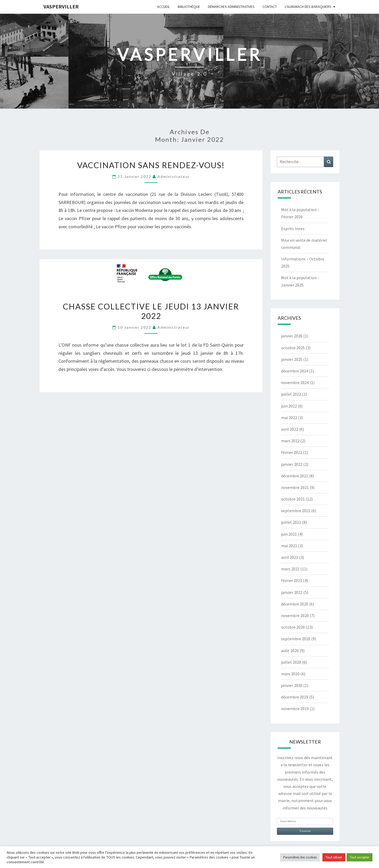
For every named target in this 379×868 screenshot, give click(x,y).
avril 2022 (290, 429)
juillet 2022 (291, 394)
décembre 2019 (295, 697)
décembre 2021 (295, 476)
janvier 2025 (292, 359)
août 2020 (290, 651)
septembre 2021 (296, 511)
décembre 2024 (295, 371)
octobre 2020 (293, 627)
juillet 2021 (291, 522)
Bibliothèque (189, 7)
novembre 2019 (295, 709)
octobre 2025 (293, 348)
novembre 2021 (295, 487)
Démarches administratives (231, 7)
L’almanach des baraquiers (308, 7)
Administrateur (174, 176)
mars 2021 (290, 569)
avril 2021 (290, 557)
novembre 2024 (295, 382)
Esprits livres (293, 229)
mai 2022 (289, 418)
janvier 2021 (292, 592)
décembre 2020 (295, 604)
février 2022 (292, 452)
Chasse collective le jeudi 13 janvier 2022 (151, 311)
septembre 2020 (296, 639)
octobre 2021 (293, 499)
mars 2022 (290, 441)
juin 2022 (289, 406)
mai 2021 (289, 546)
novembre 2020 (295, 615)
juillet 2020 (291, 662)
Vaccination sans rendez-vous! (151, 165)
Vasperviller (61, 6)
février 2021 (292, 580)
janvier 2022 (292, 464)
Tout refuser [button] (334, 857)
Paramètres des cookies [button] (300, 857)
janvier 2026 (292, 336)
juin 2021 (289, 534)
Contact (270, 7)
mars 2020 (290, 674)
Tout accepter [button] (360, 857)
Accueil (163, 7)
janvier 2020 (292, 685)
